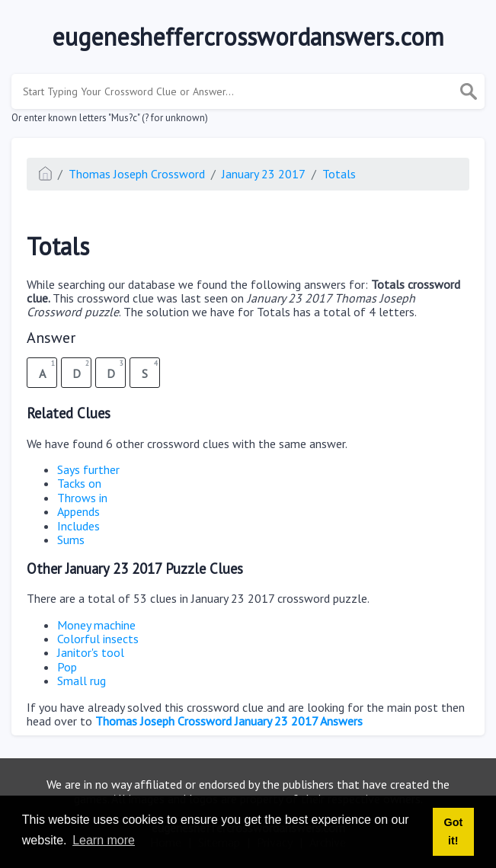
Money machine (96, 625)
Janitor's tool (91, 652)
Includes (78, 526)
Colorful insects (98, 639)
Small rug (82, 681)
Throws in (82, 498)
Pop (67, 667)
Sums (71, 540)
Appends (78, 511)
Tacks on (79, 483)
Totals (339, 174)
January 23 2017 (264, 174)
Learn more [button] (104, 840)
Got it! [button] (453, 831)
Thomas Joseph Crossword (137, 174)
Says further (88, 469)
